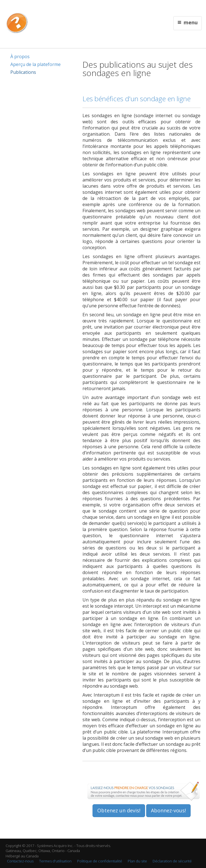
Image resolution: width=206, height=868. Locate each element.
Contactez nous (140, 7)
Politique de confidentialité (100, 861)
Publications (23, 72)
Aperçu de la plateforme (35, 64)
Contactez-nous (20, 861)
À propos (20, 56)
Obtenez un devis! (119, 810)
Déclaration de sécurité (172, 861)
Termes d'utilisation (55, 861)
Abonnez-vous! (168, 810)
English (121, 7)
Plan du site (137, 861)
